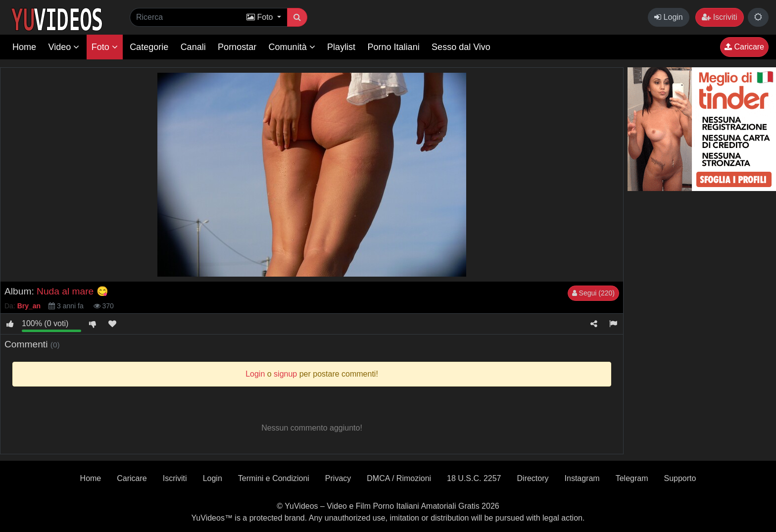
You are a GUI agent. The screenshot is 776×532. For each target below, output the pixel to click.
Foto (105, 47)
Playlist (341, 47)
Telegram (632, 478)
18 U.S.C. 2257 (474, 478)
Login (669, 17)
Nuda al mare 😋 (73, 291)
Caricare (744, 47)
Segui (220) (593, 293)
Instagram (582, 478)
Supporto (680, 478)
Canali (193, 47)
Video (64, 47)
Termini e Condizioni (274, 478)
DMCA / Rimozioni (399, 478)
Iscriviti (719, 17)
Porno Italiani (394, 47)
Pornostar (237, 47)
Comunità (292, 47)
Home (24, 47)
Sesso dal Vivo (461, 47)
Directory (533, 478)
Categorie (149, 47)
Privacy (338, 478)
